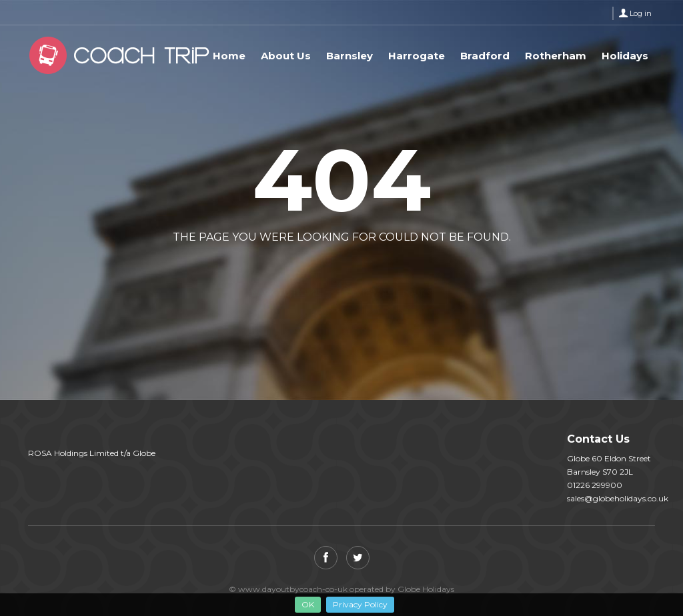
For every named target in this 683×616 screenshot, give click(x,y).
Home (229, 56)
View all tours (394, 269)
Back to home (286, 269)
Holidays (625, 56)
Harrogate (417, 56)
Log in (641, 13)
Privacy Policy (360, 604)
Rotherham (556, 56)
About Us (286, 56)
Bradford (485, 56)
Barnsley (350, 56)
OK (308, 604)
